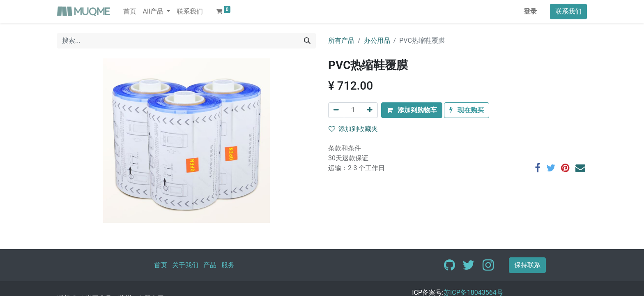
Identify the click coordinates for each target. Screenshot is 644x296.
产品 (210, 265)
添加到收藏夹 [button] (353, 129)
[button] (412, 110)
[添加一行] (370, 110)
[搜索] (307, 41)
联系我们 (568, 11)
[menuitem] (130, 12)
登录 (530, 11)
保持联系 (527, 265)
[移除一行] (336, 110)
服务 (228, 265)
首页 (161, 265)
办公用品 (377, 40)
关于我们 (185, 265)
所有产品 (341, 40)
